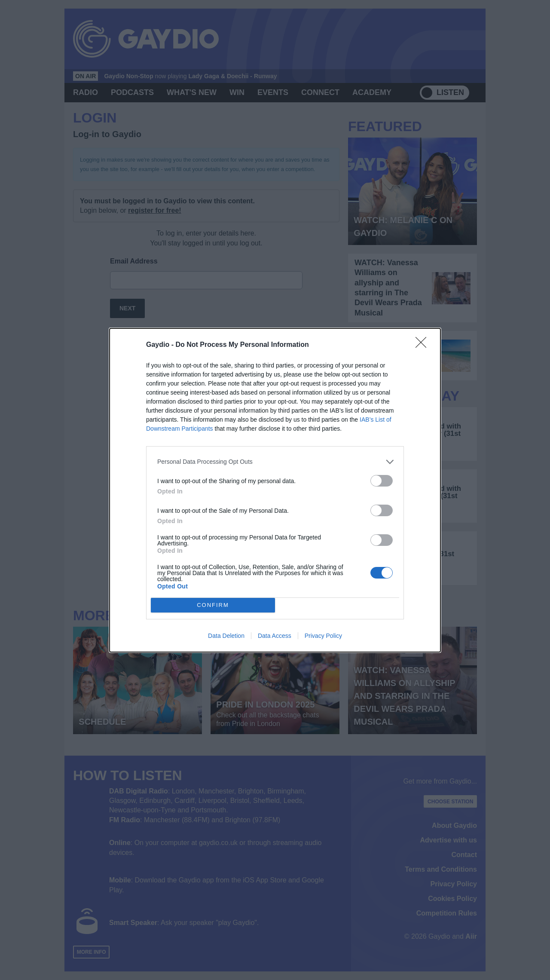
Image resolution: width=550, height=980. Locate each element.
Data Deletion (226, 636)
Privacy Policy (323, 636)
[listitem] (275, 462)
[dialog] (275, 490)
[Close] (424, 345)
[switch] (382, 481)
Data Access (275, 636)
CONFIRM (213, 605)
